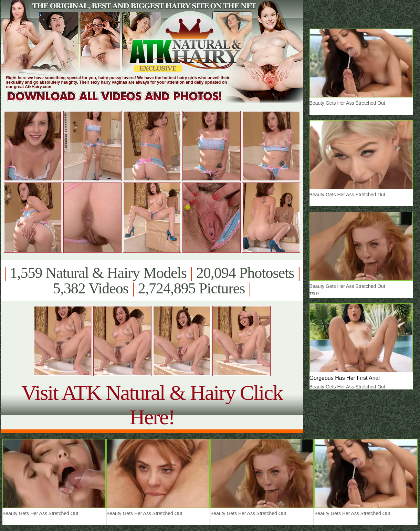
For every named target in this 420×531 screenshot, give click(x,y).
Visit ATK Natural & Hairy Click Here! (152, 405)
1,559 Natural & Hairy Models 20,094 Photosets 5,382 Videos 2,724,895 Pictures (152, 281)
